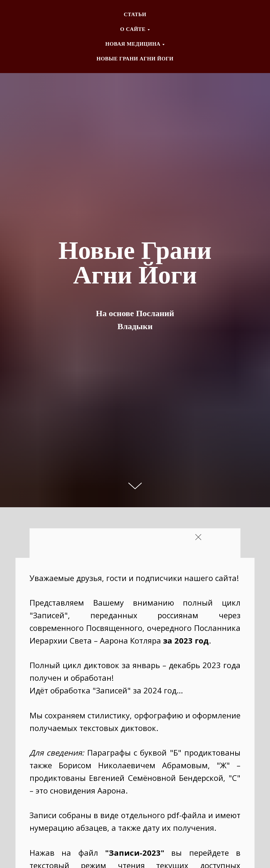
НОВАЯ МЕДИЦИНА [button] (133, 44)
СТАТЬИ (135, 14)
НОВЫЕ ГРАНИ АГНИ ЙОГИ (135, 59)
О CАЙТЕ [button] (133, 29)
